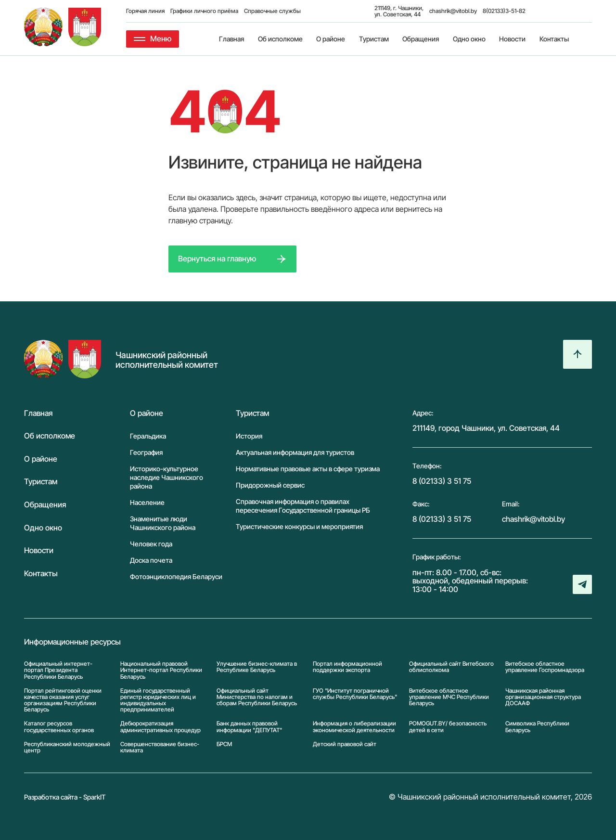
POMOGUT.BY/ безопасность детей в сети (448, 726)
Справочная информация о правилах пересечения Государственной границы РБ (303, 506)
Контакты (554, 39)
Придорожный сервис (270, 485)
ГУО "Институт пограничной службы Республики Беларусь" (355, 694)
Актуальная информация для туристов (295, 452)
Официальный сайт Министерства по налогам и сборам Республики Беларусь (257, 697)
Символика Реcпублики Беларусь (537, 726)
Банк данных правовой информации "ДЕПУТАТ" (249, 726)
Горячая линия (145, 11)
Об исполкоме (280, 39)
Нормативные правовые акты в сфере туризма (308, 469)
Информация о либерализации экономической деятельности (354, 726)
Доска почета (151, 560)
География (146, 452)
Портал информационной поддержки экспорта (347, 667)
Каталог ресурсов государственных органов (59, 726)
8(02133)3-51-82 (504, 11)
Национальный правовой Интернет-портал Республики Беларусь (161, 670)
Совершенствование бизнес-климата (160, 747)
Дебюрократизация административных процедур (160, 726)
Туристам (374, 39)
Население (147, 502)
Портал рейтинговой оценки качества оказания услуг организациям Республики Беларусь (63, 700)
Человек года (151, 544)
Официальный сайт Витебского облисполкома (451, 667)
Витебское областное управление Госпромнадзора (545, 667)
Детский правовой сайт (345, 744)
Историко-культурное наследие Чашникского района (167, 477)
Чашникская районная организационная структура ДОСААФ (543, 697)
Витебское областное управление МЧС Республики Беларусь (449, 697)
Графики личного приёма (204, 11)
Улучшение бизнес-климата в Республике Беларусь (257, 667)
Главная (231, 39)
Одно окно (469, 39)
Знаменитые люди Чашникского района (163, 523)
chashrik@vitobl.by (453, 11)
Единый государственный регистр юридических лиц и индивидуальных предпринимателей (158, 700)
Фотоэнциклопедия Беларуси (176, 576)
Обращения (421, 39)
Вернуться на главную (217, 258)
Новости (512, 39)
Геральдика (148, 436)
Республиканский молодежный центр (67, 747)
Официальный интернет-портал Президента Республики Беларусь (58, 670)
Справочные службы (272, 11)
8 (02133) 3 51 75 (442, 481)
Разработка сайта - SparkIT (65, 797)
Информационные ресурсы (72, 642)
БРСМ (224, 744)
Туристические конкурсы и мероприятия (299, 526)
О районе (331, 39)
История (249, 436)
